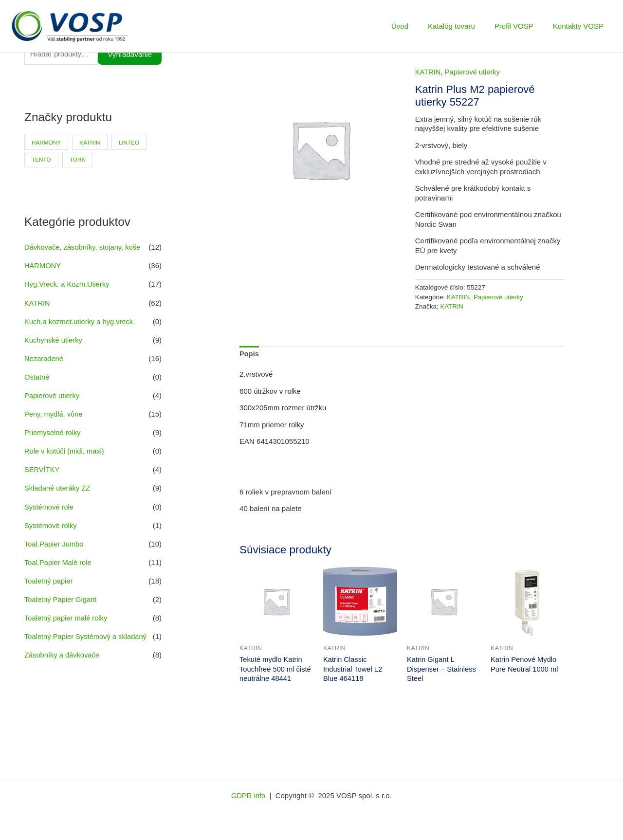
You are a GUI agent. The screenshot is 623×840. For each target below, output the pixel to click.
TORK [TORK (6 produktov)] (79, 161)
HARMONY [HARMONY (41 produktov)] (46, 143)
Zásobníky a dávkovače (63, 652)
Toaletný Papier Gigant (61, 597)
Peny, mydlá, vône (54, 413)
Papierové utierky (53, 395)
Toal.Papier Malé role (59, 560)
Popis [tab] (249, 354)
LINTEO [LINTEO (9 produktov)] (131, 143)
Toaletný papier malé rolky (67, 615)
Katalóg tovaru (464, 26)
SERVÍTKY (42, 468)
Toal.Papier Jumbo (55, 542)
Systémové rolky (51, 524)
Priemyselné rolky (53, 432)
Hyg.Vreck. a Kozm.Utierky (68, 285)
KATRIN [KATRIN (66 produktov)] (91, 143)
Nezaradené (44, 358)
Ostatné (37, 377)
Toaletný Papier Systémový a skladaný (87, 634)
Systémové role (49, 505)
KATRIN (37, 303)
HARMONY (43, 266)
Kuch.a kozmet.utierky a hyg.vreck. (81, 321)
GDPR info (249, 796)
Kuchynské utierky (54, 340)
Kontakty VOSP (581, 26)
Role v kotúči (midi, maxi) (65, 450)
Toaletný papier (49, 579)
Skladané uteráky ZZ (58, 487)
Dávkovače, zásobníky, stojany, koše (84, 248)
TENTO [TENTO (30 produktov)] (41, 161)
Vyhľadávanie (130, 55)
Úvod (417, 26)
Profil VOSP (521, 26)
